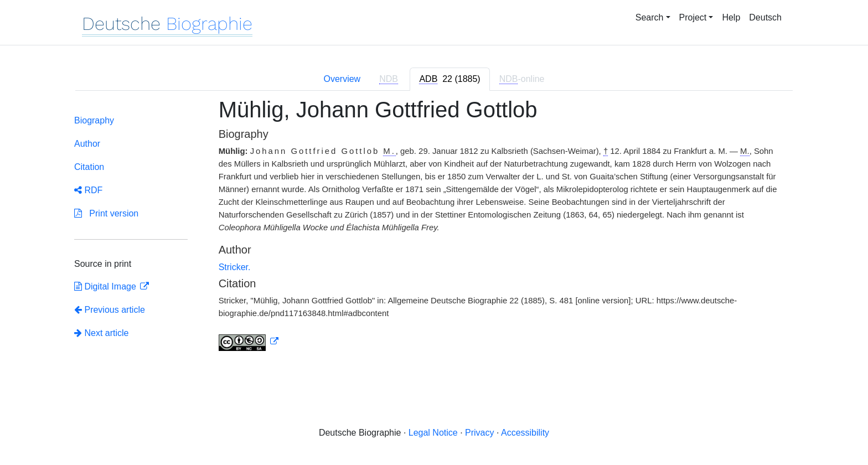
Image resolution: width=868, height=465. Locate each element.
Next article (101, 333)
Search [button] (650, 17)
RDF (88, 190)
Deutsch (765, 17)
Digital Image (106, 286)
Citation (89, 167)
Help (731, 17)
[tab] (449, 79)
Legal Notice (433, 433)
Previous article (110, 310)
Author (87, 144)
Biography (94, 120)
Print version (106, 213)
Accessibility (525, 433)
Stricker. (235, 267)
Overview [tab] (342, 79)
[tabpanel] (434, 231)
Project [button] (693, 17)
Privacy (479, 433)
